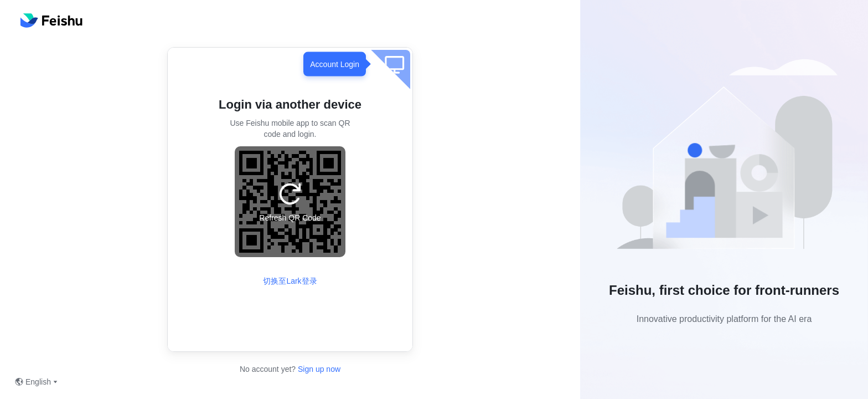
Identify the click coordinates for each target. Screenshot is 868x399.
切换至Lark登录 (290, 281)
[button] (724, 159)
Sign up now (318, 369)
